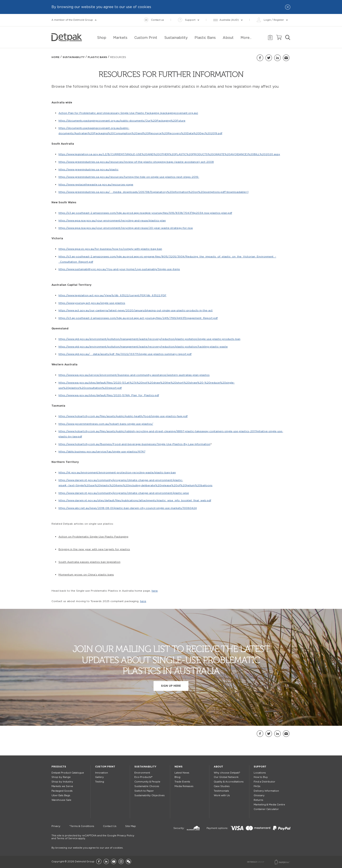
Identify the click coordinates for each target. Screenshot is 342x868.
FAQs (257, 786)
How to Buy (261, 777)
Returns (258, 800)
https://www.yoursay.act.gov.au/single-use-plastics (92, 303)
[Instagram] (121, 862)
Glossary (259, 795)
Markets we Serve (62, 786)
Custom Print (105, 767)
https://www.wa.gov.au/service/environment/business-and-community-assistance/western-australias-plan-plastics (134, 375)
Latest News (182, 773)
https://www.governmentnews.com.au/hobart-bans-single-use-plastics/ (106, 424)
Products (59, 767)
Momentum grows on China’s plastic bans (86, 575)
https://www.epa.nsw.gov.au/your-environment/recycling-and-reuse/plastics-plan (112, 221)
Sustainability (74, 57)
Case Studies (222, 786)
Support (260, 767)
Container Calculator (266, 809)
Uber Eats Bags (61, 795)
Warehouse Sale (61, 800)
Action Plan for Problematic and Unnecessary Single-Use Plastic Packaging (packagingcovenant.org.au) (128, 113)
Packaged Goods (62, 791)
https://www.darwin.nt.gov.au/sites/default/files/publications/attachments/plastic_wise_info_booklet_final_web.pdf (135, 500)
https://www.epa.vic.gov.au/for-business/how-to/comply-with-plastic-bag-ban (110, 249)
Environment (142, 773)
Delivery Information (266, 791)
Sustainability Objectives (150, 795)
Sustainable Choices (147, 786)
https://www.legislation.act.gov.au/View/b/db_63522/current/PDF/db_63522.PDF (112, 295)
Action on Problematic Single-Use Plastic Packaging (93, 537)
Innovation (102, 773)
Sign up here (171, 686)
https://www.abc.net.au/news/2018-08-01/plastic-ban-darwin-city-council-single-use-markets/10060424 (128, 508)
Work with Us (222, 795)
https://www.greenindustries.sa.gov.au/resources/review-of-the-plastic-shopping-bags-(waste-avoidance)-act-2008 (136, 162)
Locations (260, 773)
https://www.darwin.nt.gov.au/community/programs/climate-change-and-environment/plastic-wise (124, 493)
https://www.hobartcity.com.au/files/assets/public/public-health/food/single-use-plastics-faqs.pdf (123, 416)
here (155, 591)
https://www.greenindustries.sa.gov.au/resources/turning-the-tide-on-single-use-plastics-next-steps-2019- (129, 177)
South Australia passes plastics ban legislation (89, 562)
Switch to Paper (144, 791)
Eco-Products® (143, 777)
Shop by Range (61, 777)
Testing (100, 782)
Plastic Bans (97, 57)
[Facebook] (99, 862)
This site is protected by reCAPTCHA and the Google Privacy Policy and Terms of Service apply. (93, 837)
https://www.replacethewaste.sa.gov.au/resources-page (96, 185)
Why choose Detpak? (227, 773)
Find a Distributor (264, 782)
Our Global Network (226, 777)
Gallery (99, 777)
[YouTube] (114, 862)
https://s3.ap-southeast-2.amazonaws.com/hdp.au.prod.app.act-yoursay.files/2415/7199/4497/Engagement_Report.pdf (138, 318)
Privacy (56, 826)
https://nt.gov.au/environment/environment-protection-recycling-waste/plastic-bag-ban (117, 473)
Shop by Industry (62, 782)
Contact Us (110, 826)
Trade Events (182, 782)
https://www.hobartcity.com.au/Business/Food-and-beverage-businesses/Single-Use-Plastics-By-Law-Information (134, 444)
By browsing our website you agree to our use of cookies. (87, 848)
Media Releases (184, 786)
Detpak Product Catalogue (68, 773)
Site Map (131, 826)
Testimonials (221, 791)
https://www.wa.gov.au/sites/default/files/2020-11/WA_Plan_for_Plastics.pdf (109, 395)
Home (56, 57)
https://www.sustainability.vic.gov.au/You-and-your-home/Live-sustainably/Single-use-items (119, 269)
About (218, 767)
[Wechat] (128, 862)
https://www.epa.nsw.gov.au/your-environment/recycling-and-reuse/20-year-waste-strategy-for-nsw (126, 228)
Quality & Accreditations (229, 782)
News (179, 767)
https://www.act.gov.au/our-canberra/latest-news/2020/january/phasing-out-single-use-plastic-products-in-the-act (136, 310)
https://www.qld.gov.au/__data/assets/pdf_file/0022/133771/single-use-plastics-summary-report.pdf (125, 354)
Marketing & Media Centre (269, 805)
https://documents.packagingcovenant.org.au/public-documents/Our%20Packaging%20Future (122, 121)
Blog (177, 777)
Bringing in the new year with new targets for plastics (94, 549)
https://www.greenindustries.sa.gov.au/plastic (88, 169)
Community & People (147, 782)
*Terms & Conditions (82, 826)
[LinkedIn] (106, 862)
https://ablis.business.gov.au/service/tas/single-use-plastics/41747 (102, 452)
